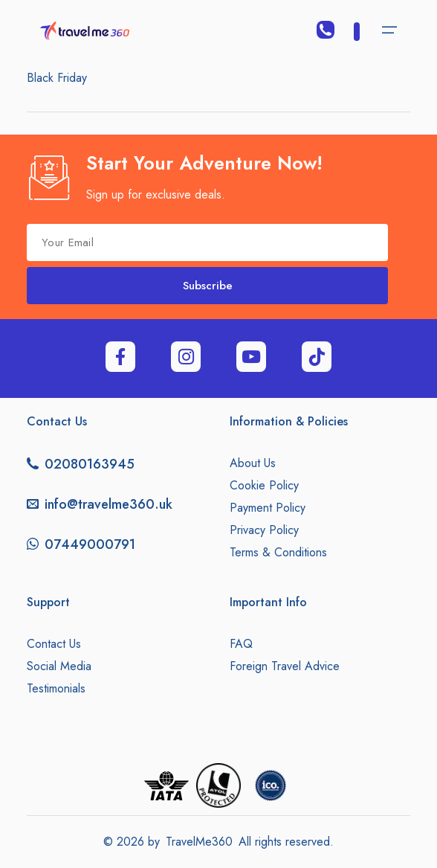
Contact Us (54, 644)
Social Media (59, 666)
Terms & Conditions (278, 552)
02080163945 (90, 464)
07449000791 (90, 544)
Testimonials (56, 688)
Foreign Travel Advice (285, 666)
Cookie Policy (264, 485)
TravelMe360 (199, 842)
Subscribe (208, 286)
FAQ (241, 644)
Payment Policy (268, 508)
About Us (253, 463)
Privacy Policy (264, 530)
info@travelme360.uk (109, 504)
